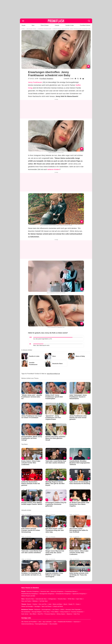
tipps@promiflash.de (53, 374)
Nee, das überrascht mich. (42, 345)
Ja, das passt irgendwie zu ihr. (43, 339)
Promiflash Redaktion (46, 79)
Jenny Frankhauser (35, 82)
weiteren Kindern (54, 169)
